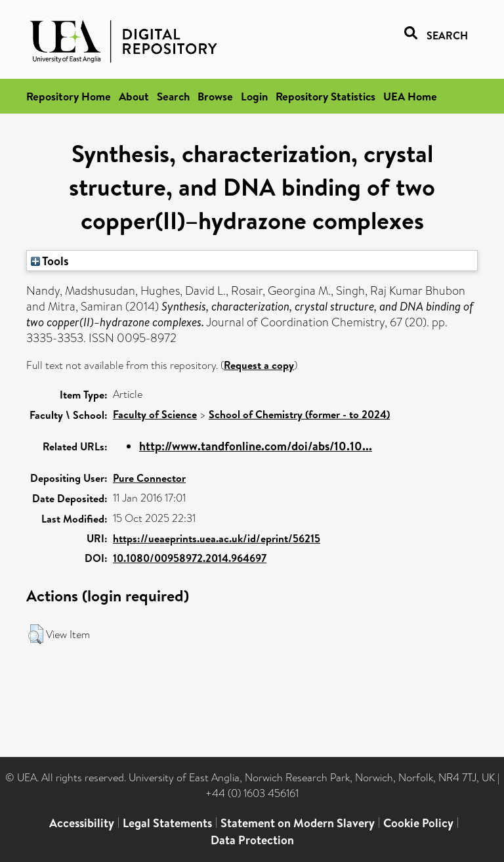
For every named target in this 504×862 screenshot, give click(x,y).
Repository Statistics (325, 96)
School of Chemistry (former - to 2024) (299, 414)
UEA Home (410, 96)
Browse (215, 96)
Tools (50, 261)
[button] (36, 634)
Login (254, 96)
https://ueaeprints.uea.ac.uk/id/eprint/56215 (217, 538)
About (134, 96)
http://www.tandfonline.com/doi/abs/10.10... (256, 446)
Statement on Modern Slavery (298, 823)
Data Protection (252, 840)
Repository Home (69, 96)
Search (173, 96)
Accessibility (82, 823)
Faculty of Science (155, 414)
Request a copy (259, 365)
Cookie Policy (418, 823)
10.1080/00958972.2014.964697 (190, 558)
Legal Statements (167, 823)
